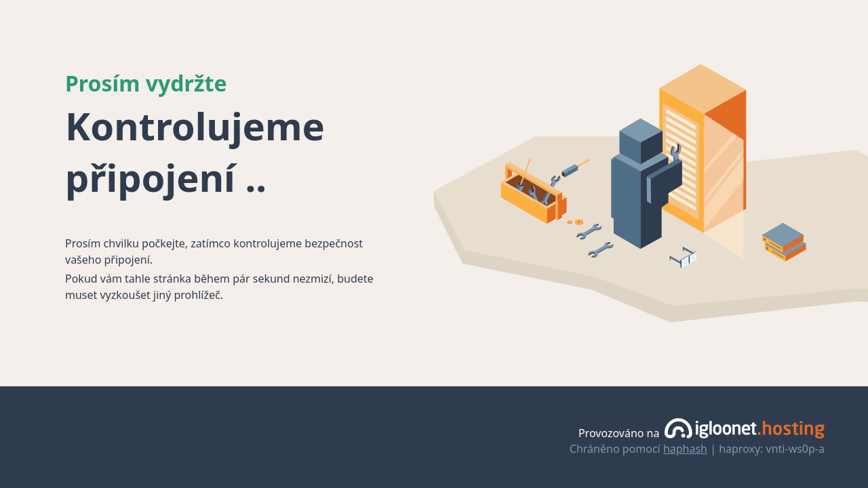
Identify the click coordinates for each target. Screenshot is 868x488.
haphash (685, 449)
